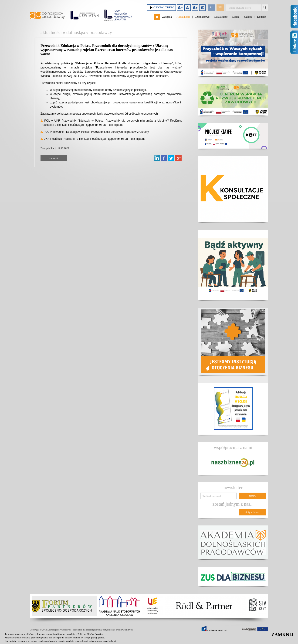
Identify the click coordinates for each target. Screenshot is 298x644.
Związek (167, 17)
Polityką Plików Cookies (90, 634)
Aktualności (183, 17)
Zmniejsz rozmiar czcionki (180, 8)
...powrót (54, 158)
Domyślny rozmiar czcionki (188, 8)
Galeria (248, 17)
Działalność (221, 17)
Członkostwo (202, 17)
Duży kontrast (202, 8)
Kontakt (262, 17)
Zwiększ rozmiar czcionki (195, 8)
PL (212, 7)
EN (220, 7)
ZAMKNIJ (282, 635)
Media (236, 17)
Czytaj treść (161, 8)
